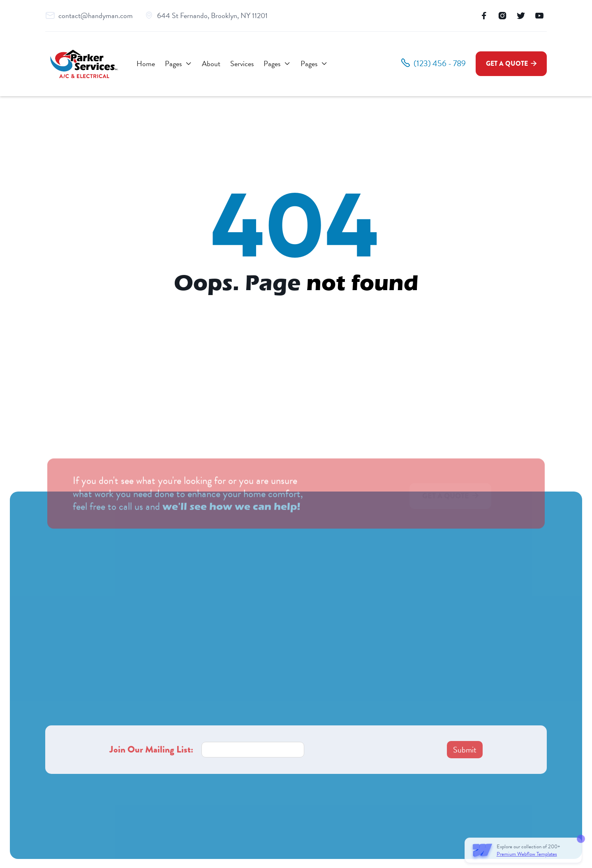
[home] (84, 64)
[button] (178, 64)
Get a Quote (511, 63)
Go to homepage (296, 311)
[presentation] (375, 750)
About (211, 63)
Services (242, 63)
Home (146, 63)
